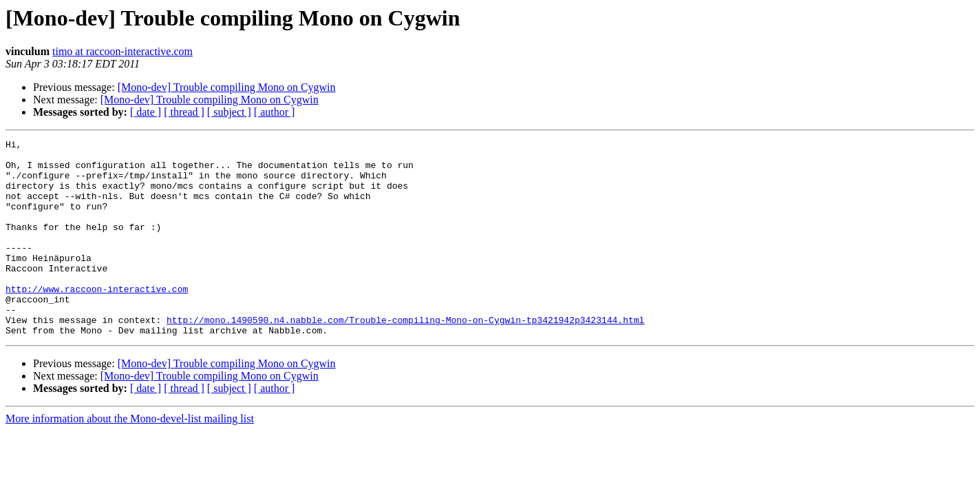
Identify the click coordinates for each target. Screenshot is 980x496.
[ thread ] (184, 112)
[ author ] (275, 112)
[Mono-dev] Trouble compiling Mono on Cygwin (227, 87)
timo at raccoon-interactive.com (122, 51)
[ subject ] (229, 112)
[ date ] (146, 112)
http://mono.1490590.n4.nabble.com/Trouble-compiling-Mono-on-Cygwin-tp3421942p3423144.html (405, 357)
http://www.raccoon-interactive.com (97, 320)
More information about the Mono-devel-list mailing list (130, 458)
